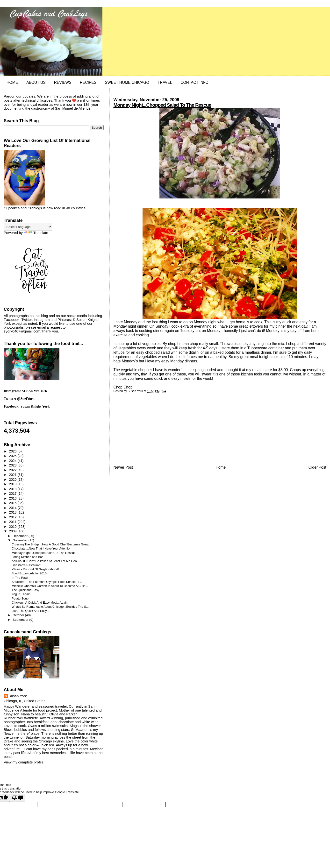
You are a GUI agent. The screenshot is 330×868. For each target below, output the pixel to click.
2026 (13, 451)
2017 (13, 494)
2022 (13, 470)
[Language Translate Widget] (28, 227)
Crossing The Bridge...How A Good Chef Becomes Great (50, 544)
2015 (13, 503)
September (21, 620)
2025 (13, 456)
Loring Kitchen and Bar (27, 557)
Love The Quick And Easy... (30, 611)
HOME (12, 82)
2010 (13, 527)
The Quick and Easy (25, 590)
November (20, 540)
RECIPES (88, 82)
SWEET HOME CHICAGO (127, 82)
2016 (13, 498)
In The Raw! (20, 578)
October (19, 615)
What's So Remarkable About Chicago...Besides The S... (50, 607)
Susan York (18, 696)
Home (221, 467)
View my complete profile (24, 762)
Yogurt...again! (21, 594)
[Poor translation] (18, 798)
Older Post (317, 467)
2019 (13, 484)
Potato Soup (20, 599)
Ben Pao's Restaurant (26, 565)
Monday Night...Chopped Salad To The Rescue (162, 105)
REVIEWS (63, 82)
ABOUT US (36, 82)
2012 (13, 517)
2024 (13, 461)
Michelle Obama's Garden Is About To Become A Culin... (50, 586)
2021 (13, 475)
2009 (13, 531)
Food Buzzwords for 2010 (29, 573)
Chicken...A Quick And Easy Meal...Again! (40, 603)
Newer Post (123, 467)
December (20, 536)
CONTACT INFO (194, 82)
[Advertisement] (150, 430)
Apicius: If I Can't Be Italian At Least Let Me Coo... (45, 561)
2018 (13, 489)
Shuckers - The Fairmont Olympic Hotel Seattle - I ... (47, 582)
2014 (13, 508)
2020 (13, 480)
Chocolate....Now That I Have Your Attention (41, 549)
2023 (13, 465)
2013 (13, 512)
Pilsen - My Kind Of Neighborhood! (35, 569)
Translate (36, 233)
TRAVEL (165, 82)
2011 (13, 522)
